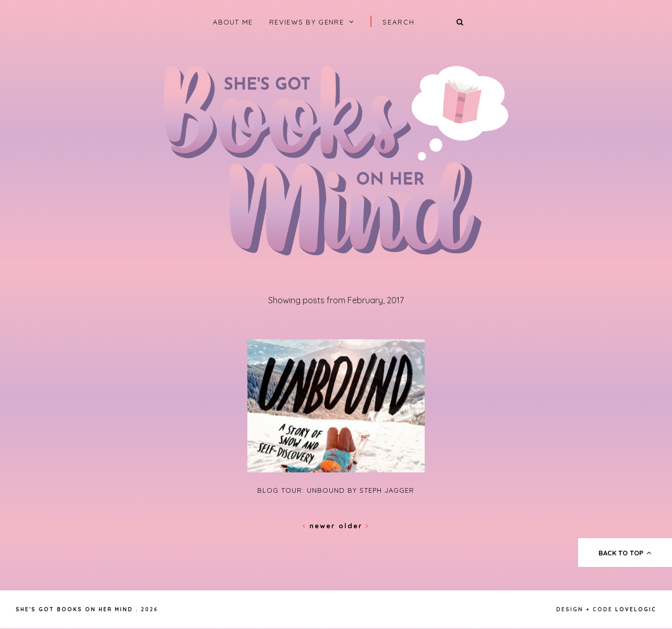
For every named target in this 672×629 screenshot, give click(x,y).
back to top (625, 553)
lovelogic (636, 609)
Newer (321, 526)
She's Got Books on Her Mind (74, 609)
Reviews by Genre (307, 22)
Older (354, 526)
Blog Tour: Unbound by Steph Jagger (336, 490)
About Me (233, 22)
